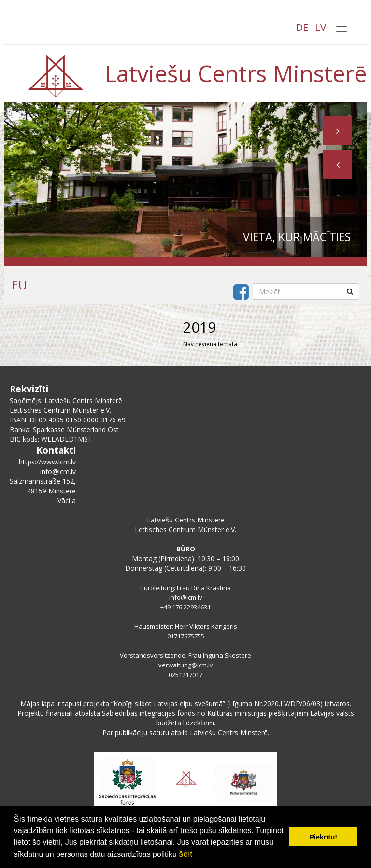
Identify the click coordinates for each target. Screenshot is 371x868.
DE (302, 27)
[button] (338, 165)
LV (321, 27)
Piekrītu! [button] (323, 837)
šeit (185, 854)
